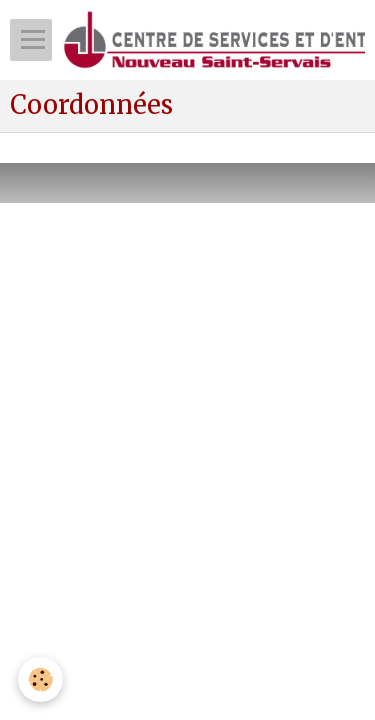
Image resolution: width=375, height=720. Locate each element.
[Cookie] (40, 679)
